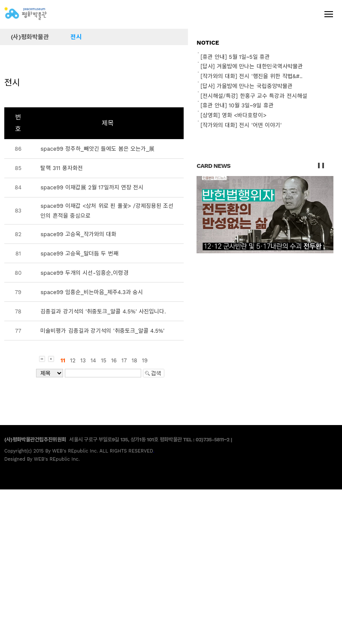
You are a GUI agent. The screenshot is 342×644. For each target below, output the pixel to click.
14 (93, 360)
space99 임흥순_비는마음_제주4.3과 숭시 (92, 292)
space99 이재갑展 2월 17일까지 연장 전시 (92, 187)
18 (135, 360)
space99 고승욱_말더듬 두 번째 (79, 254)
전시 (76, 37)
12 (73, 360)
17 (124, 360)
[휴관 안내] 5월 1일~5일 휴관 (235, 57)
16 (114, 360)
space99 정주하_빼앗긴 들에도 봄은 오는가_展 (97, 149)
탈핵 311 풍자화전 (62, 168)
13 (83, 360)
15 (104, 360)
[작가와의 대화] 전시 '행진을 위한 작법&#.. (251, 76)
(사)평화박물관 (30, 37)
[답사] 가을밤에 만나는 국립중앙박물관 (246, 86)
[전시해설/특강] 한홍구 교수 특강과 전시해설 (254, 96)
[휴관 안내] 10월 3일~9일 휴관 (237, 105)
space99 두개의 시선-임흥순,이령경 (84, 273)
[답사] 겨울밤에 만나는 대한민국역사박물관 (251, 66)
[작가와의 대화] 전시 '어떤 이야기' (241, 125)
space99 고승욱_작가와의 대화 (78, 234)
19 (145, 360)
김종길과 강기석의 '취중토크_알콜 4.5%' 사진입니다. (103, 311)
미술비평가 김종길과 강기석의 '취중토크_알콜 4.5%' (102, 331)
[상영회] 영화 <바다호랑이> (233, 115)
